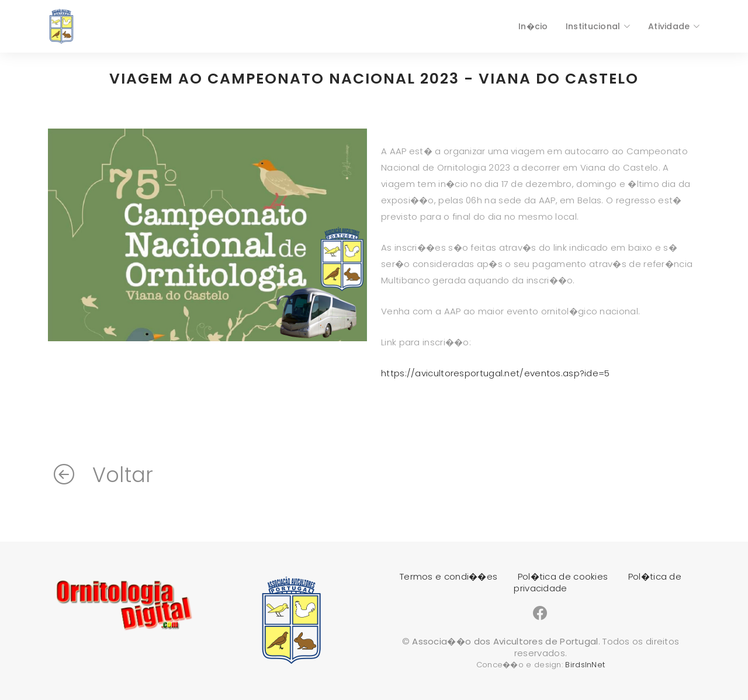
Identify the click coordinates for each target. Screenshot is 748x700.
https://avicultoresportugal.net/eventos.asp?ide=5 (496, 373)
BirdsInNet (585, 665)
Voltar (103, 475)
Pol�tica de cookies (563, 576)
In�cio (533, 26)
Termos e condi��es (449, 576)
